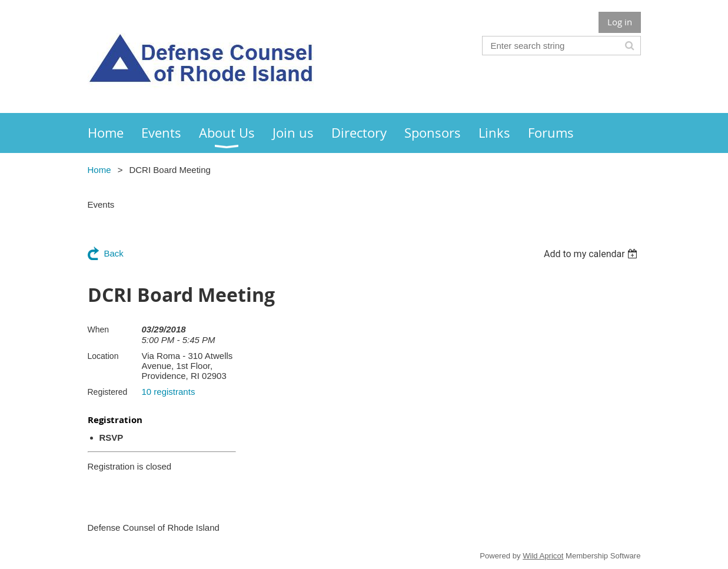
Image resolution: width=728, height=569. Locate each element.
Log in (620, 22)
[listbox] (592, 254)
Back (114, 253)
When (99, 330)
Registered (108, 392)
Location (103, 356)
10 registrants (169, 392)
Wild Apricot (543, 556)
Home (99, 170)
